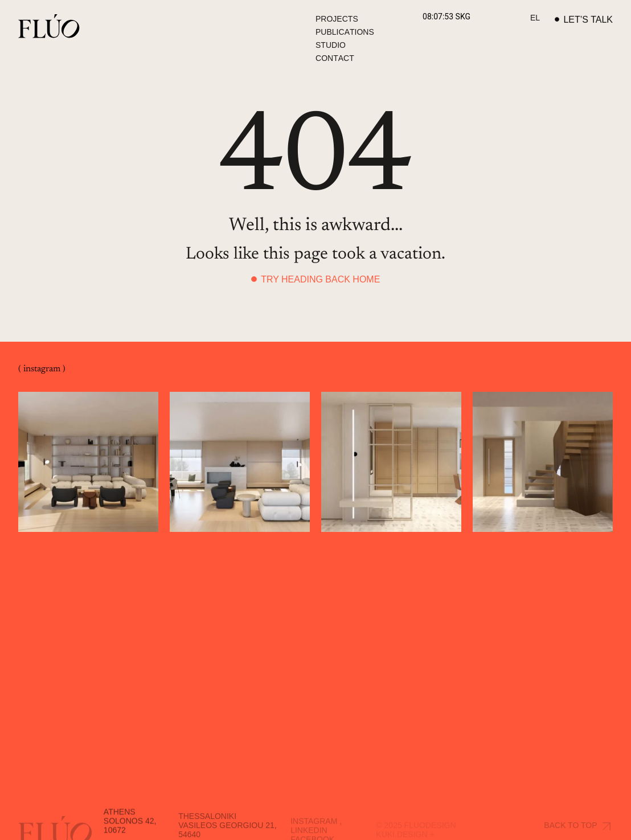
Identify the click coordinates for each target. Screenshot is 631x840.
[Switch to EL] (535, 18)
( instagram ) (42, 370)
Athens (120, 821)
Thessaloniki (207, 825)
